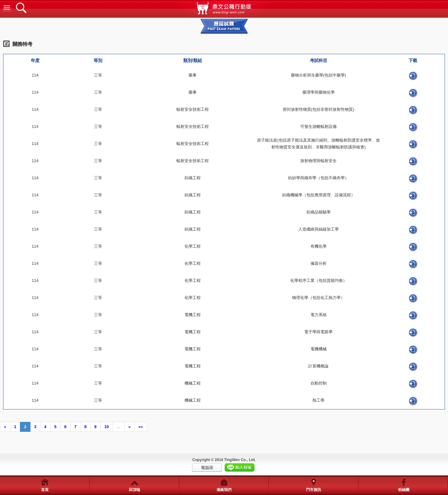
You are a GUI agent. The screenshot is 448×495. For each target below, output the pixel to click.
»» (141, 427)
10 (106, 427)
